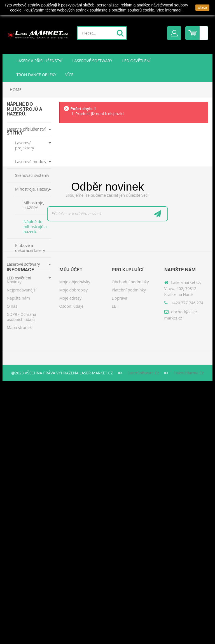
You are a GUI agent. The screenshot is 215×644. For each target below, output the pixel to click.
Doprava (119, 566)
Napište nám (18, 566)
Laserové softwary (92, 61)
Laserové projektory (25, 145)
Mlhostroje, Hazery (32, 189)
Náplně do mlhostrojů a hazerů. (35, 227)
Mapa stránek (19, 595)
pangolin (18, 348)
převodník (19, 381)
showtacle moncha (25, 315)
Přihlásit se (174, 33)
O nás (12, 574)
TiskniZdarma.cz (189, 636)
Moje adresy (71, 566)
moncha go (19, 392)
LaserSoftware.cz (143, 636)
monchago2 (20, 326)
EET (115, 574)
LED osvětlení (136, 61)
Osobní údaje (72, 574)
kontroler (18, 370)
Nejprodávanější (22, 558)
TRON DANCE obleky (36, 75)
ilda (14, 304)
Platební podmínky (129, 558)
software (17, 403)
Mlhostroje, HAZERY (34, 205)
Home (16, 90)
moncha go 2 (21, 337)
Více (69, 75)
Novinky (14, 549)
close (203, 8)
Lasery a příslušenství (39, 61)
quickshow (19, 359)
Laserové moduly (31, 162)
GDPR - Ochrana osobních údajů (21, 584)
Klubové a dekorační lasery (30, 248)
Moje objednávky (75, 549)
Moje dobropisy (74, 558)
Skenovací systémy (32, 175)
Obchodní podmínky (130, 549)
